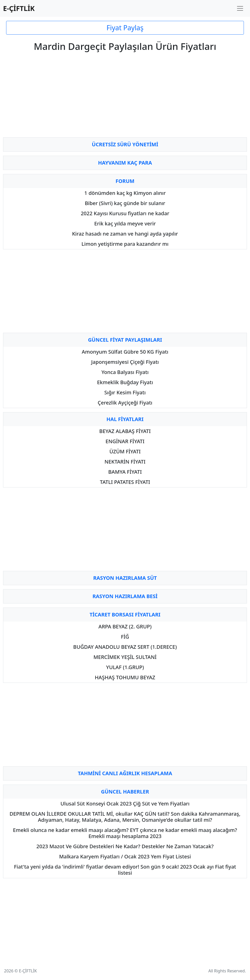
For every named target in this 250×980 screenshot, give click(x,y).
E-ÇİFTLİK (19, 8)
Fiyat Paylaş (125, 28)
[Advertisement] (125, 98)
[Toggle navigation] (240, 8)
